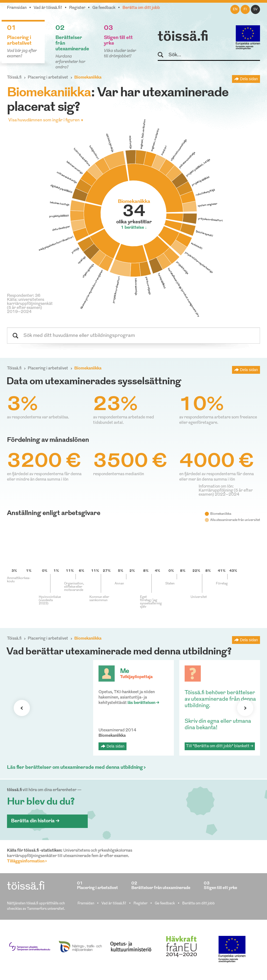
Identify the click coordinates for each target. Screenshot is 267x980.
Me (125, 671)
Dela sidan (249, 79)
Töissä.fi (14, 78)
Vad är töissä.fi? (48, 8)
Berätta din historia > (35, 821)
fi (245, 9)
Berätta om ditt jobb (141, 8)
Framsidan (17, 8)
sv (255, 9)
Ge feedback (104, 8)
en (235, 9)
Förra (22, 708)
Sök (163, 55)
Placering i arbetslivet (48, 78)
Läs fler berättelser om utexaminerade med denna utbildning (75, 768)
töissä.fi (183, 37)
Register (77, 8)
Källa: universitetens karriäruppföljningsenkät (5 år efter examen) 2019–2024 (30, 306)
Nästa (245, 708)
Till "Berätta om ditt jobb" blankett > (220, 746)
